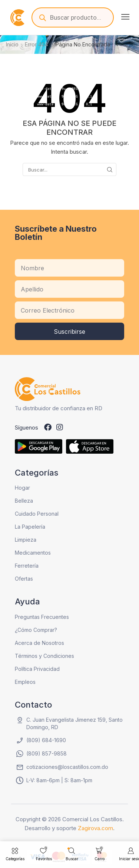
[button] (125, 17)
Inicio (12, 44)
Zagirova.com (95, 828)
